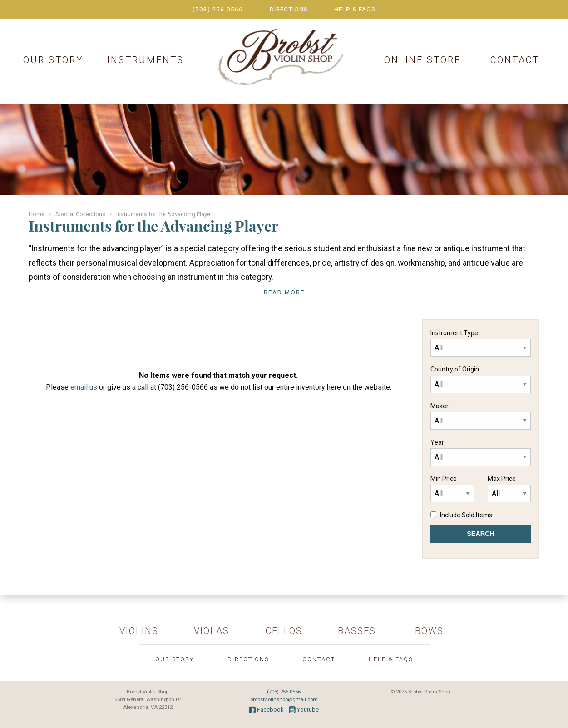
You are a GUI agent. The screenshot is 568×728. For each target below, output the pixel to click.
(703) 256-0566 (218, 9)
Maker (481, 416)
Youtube (304, 710)
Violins (139, 631)
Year (481, 452)
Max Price (509, 489)
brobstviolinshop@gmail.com (284, 700)
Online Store (422, 60)
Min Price (452, 489)
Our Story (53, 60)
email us (84, 387)
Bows (429, 631)
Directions (289, 9)
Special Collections (80, 214)
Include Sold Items (466, 515)
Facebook (266, 710)
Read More (284, 292)
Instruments (146, 60)
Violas (212, 631)
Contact (515, 60)
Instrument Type (481, 343)
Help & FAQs (355, 9)
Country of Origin (481, 379)
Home (37, 214)
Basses (357, 631)
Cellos (284, 631)
